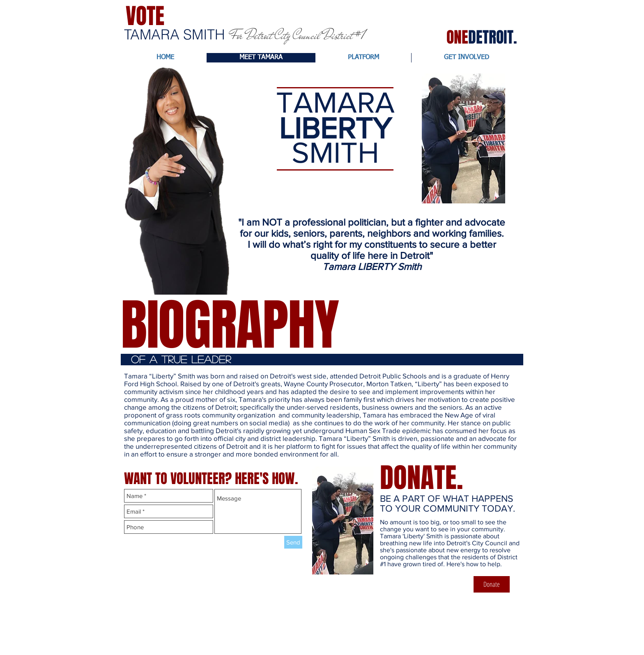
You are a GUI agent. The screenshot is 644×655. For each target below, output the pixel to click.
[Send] (293, 542)
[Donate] (492, 584)
